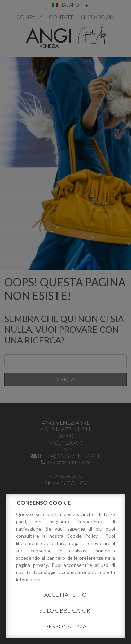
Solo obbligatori (65, 610)
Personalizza (66, 626)
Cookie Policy (84, 536)
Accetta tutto (65, 594)
